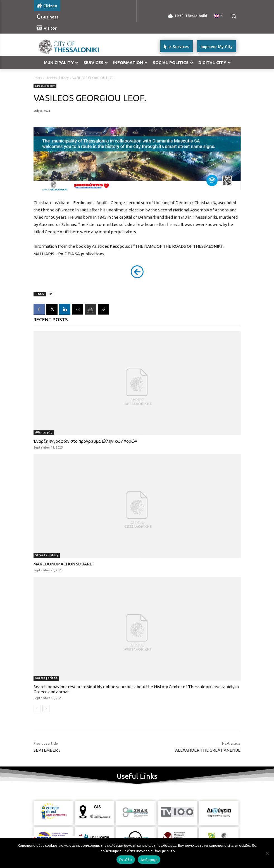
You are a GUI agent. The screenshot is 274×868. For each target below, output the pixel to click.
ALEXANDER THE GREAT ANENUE (208, 750)
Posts (38, 78)
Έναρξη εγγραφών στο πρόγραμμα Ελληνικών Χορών (85, 441)
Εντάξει (126, 860)
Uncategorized (46, 678)
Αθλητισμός (44, 432)
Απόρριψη (149, 860)
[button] (234, 16)
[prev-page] (37, 708)
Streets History (57, 78)
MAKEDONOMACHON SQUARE (63, 564)
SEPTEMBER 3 (47, 750)
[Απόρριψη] (267, 853)
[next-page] (46, 708)
